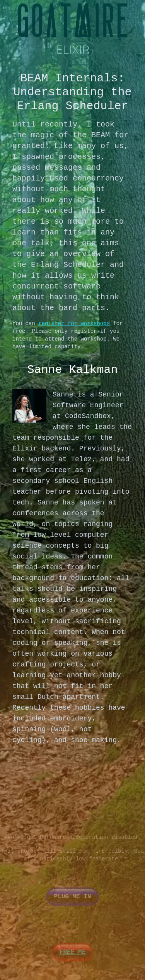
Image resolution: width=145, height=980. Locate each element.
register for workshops (74, 323)
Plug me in (72, 897)
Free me (72, 952)
